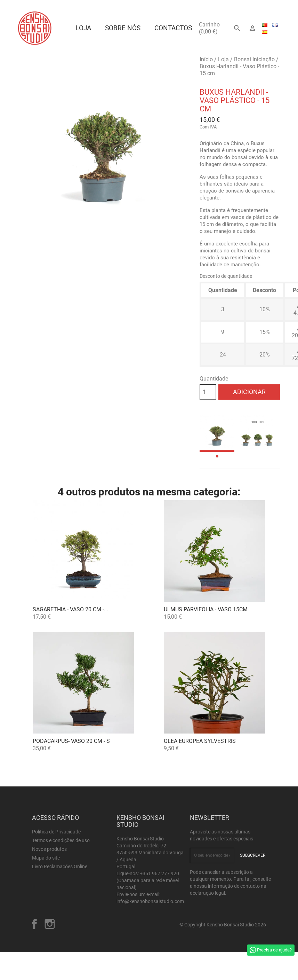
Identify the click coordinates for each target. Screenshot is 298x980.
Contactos (173, 28)
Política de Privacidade (56, 832)
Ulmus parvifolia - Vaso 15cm (206, 609)
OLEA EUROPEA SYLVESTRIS (200, 741)
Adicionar (249, 392)
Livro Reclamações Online (60, 867)
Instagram (50, 924)
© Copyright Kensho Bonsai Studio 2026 (223, 925)
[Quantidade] (208, 392)
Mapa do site (46, 858)
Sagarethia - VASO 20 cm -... (70, 609)
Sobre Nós (123, 28)
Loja (83, 28)
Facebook (34, 924)
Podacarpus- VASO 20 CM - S (71, 741)
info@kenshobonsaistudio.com (150, 901)
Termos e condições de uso (61, 840)
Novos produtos (49, 849)
